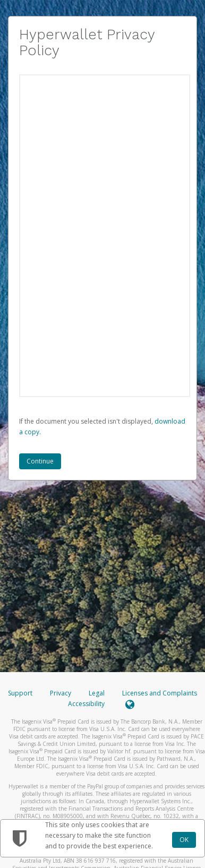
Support (20, 693)
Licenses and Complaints (160, 693)
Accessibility (86, 704)
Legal (97, 693)
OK (184, 840)
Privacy (61, 693)
